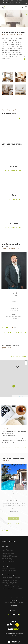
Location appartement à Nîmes (10, 557)
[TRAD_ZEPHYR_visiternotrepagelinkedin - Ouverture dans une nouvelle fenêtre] (18, 615)
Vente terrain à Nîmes (7, 555)
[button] (7, 328)
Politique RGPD (12, 638)
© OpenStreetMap (24, 396)
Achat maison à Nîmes (7, 550)
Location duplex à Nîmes (8, 558)
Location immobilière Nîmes (9, 570)
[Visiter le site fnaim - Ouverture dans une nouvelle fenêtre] (17, 625)
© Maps (18, 396)
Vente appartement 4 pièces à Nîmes (11, 579)
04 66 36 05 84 (14, 600)
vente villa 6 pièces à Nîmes (9, 585)
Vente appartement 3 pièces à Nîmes (11, 578)
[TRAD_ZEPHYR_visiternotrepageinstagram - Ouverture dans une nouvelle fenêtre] (14, 615)
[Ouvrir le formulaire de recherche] (22, 7)
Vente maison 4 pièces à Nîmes (10, 581)
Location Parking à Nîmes (8, 561)
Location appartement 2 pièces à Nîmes (12, 587)
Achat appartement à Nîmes (9, 549)
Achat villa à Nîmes (7, 552)
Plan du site (17, 636)
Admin (15, 637)
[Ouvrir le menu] (26, 7)
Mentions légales (10, 637)
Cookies (18, 638)
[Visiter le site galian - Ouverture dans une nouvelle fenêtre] (11, 625)
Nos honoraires (11, 636)
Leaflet (14, 396)
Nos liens (19, 637)
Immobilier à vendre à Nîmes (9, 569)
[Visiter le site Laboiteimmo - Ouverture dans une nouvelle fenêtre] (14, 641)
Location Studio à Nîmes (8, 560)
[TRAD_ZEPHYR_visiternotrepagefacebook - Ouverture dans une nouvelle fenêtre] (10, 615)
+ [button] (26, 362)
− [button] (26, 364)
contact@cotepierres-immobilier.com (14, 602)
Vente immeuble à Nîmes (8, 554)
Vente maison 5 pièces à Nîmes (10, 582)
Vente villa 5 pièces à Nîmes (9, 584)
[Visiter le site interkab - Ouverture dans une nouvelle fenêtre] (13, 629)
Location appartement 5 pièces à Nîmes (12, 588)
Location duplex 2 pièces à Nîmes (10, 590)
